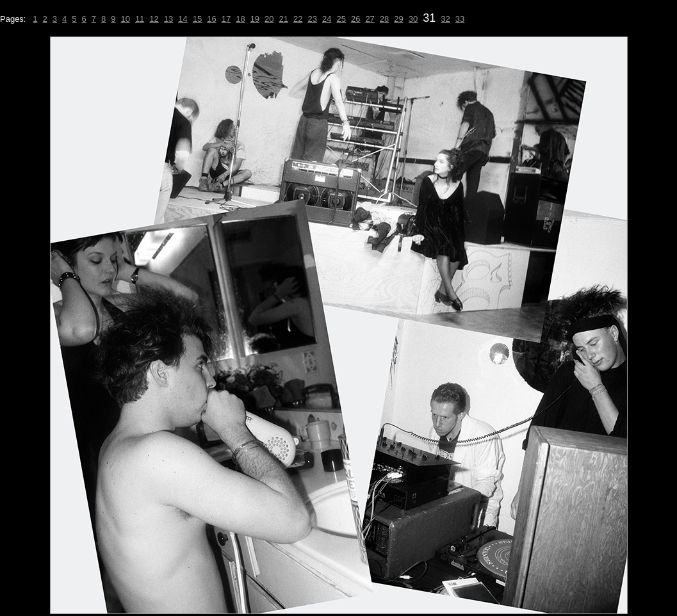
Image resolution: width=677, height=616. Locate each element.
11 (140, 19)
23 (313, 19)
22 (298, 19)
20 (269, 19)
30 (413, 19)
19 (255, 19)
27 (370, 19)
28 (384, 19)
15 (197, 19)
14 (183, 19)
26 (355, 19)
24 (327, 19)
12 (154, 19)
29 (398, 19)
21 (284, 19)
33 (460, 19)
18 (240, 19)
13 (168, 19)
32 (445, 19)
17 (226, 19)
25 (341, 19)
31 (429, 18)
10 (125, 19)
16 (211, 19)
